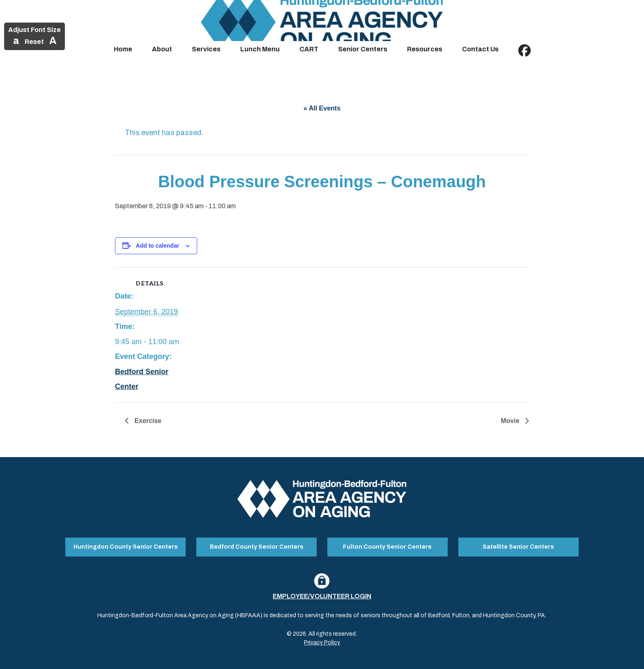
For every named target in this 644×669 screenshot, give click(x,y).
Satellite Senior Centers (518, 546)
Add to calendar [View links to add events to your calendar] (158, 246)
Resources (425, 49)
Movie (511, 421)
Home (123, 49)
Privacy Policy (322, 642)
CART (309, 49)
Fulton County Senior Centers (387, 546)
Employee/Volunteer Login (322, 595)
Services (206, 49)
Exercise (147, 421)
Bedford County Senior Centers (257, 546)
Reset (34, 42)
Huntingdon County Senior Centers (126, 546)
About (162, 49)
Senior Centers (363, 49)
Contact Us (480, 49)
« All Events (322, 108)
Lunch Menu (260, 49)
